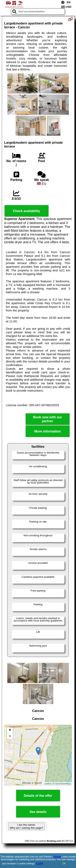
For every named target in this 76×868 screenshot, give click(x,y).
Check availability (26, 211)
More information (48, 431)
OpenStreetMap (63, 784)
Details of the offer (38, 796)
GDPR (40, 864)
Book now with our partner (48, 419)
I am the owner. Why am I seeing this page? (26, 826)
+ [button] (10, 730)
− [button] (10, 736)
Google (57, 857)
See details (38, 812)
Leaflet (48, 784)
